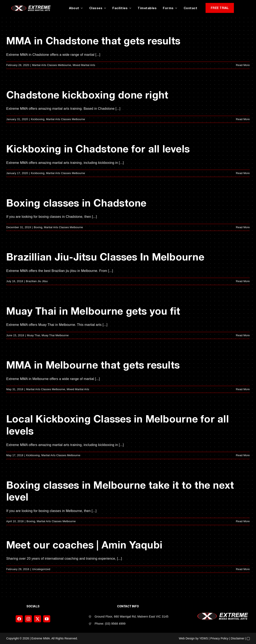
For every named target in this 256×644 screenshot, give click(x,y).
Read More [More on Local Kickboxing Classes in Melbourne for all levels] (243, 455)
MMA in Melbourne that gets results (93, 365)
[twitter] (38, 619)
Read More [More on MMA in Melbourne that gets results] (243, 389)
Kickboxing (38, 119)
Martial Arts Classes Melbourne (52, 65)
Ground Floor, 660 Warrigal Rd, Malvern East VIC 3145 (132, 617)
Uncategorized (41, 569)
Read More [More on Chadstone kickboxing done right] (243, 119)
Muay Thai (33, 335)
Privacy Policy (219, 638)
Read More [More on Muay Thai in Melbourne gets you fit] (243, 335)
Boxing (38, 227)
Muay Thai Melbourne (55, 335)
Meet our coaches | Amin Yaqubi (84, 545)
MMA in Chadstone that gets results (93, 40)
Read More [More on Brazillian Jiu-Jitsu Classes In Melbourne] (243, 281)
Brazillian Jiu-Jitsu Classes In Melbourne (105, 257)
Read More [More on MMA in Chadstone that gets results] (243, 65)
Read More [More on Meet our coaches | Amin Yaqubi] (243, 569)
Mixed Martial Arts (84, 65)
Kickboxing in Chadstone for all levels (98, 149)
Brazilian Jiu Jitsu (37, 281)
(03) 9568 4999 (115, 624)
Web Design (187, 638)
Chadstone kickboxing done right (87, 95)
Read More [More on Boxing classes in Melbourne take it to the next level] (243, 521)
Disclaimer (238, 638)
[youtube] (47, 619)
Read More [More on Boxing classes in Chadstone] (243, 227)
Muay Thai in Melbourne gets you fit (93, 311)
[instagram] (28, 619)
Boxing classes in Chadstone (76, 203)
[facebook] (19, 619)
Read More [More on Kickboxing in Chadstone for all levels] (243, 173)
